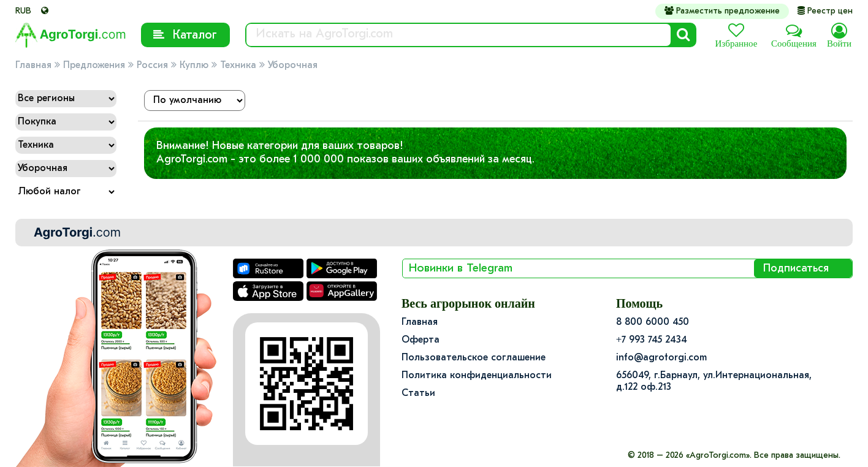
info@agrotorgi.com (661, 358)
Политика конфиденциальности (477, 376)
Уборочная (293, 66)
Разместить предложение (722, 11)
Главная (33, 66)
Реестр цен (825, 11)
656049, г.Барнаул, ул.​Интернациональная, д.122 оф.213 (714, 382)
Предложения (94, 66)
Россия (152, 66)
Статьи (418, 393)
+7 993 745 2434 (652, 340)
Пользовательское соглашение (474, 358)
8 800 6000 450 (653, 322)
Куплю (194, 66)
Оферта (421, 340)
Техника (238, 66)
